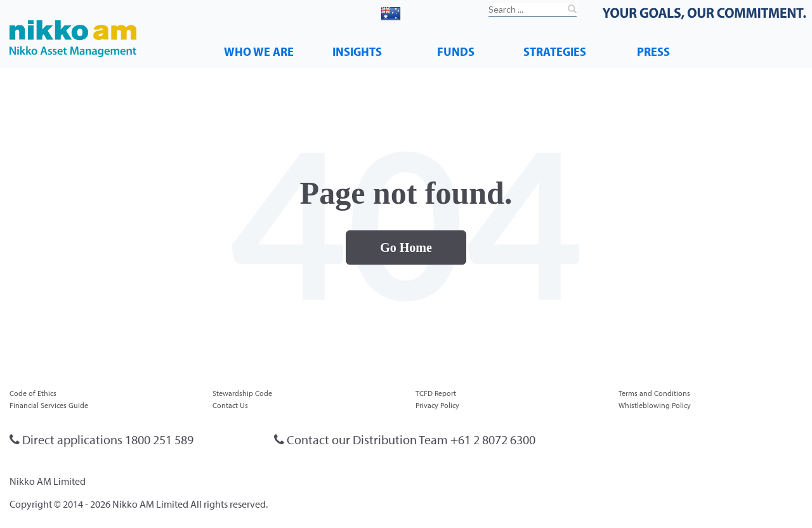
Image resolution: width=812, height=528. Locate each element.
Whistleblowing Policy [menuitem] (655, 405)
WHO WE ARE (259, 51)
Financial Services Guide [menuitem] (49, 405)
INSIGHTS (357, 51)
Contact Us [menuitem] (230, 405)
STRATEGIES (555, 51)
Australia (420, 12)
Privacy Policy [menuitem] (437, 405)
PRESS (653, 51)
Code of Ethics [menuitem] (33, 393)
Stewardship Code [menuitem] (242, 393)
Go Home (406, 247)
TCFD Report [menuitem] (436, 393)
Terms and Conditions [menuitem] (654, 393)
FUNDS (456, 51)
